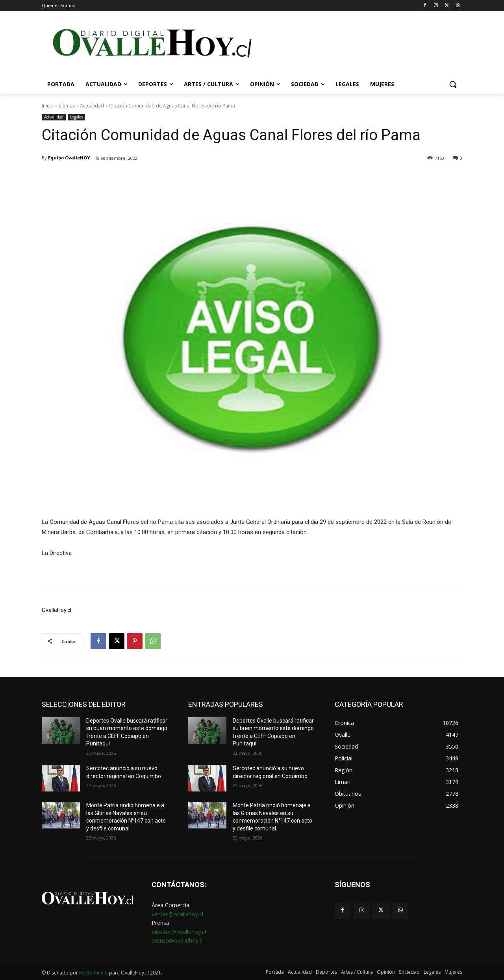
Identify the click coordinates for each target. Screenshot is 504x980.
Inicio (48, 106)
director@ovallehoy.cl (179, 932)
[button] (453, 84)
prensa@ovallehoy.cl (178, 940)
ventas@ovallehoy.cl (177, 914)
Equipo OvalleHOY (69, 158)
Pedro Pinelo (94, 973)
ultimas (67, 106)
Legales (76, 117)
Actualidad (92, 106)
